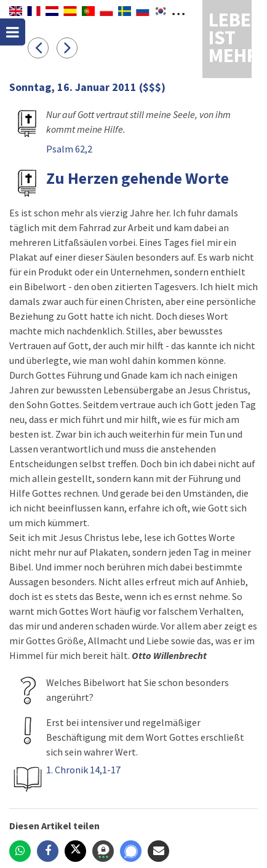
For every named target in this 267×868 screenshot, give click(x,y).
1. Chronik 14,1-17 (83, 770)
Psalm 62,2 (69, 149)
